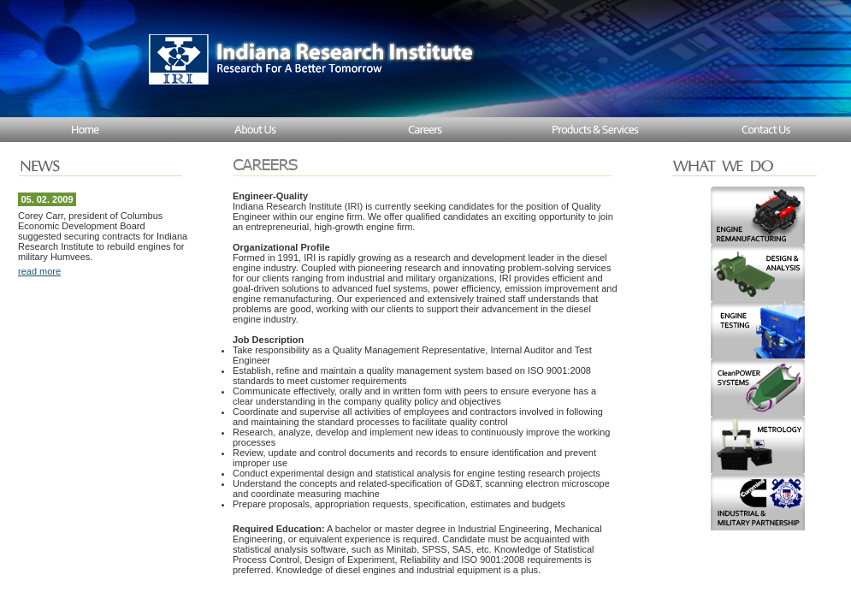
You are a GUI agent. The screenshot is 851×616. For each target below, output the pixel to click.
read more (39, 271)
